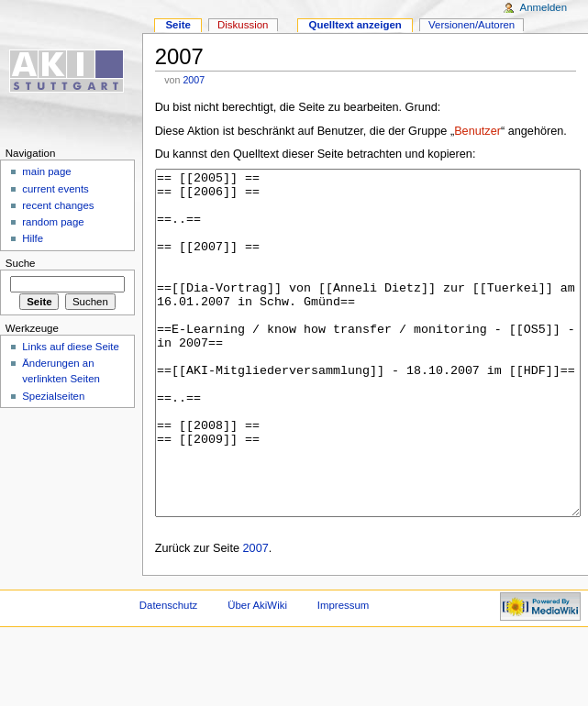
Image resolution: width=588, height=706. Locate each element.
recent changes (58, 205)
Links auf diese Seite (71, 347)
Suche (21, 263)
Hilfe (33, 238)
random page (53, 222)
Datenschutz (169, 674)
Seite (178, 25)
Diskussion (243, 25)
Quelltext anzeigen (355, 25)
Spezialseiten (53, 396)
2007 (194, 80)
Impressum (344, 674)
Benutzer (477, 131)
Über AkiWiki (257, 674)
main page (47, 171)
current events (55, 189)
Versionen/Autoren (472, 25)
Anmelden (544, 7)
